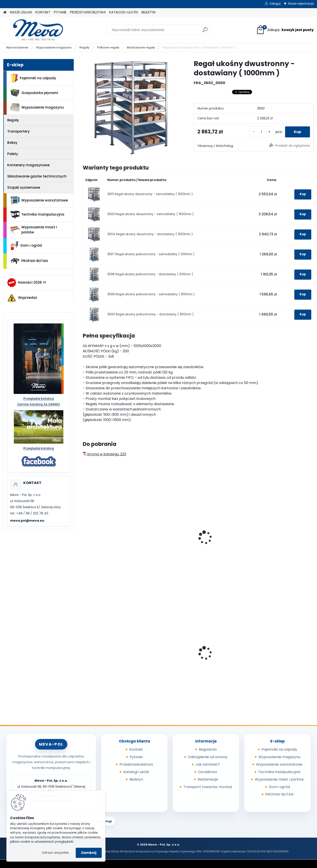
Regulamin (208, 749)
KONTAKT (43, 12)
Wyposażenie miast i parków (34, 230)
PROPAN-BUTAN (29, 261)
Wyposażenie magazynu (54, 47)
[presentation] (85, 533)
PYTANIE (60, 12)
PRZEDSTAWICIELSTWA (88, 12)
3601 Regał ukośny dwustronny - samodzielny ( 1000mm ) (150, 194)
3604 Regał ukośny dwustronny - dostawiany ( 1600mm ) (150, 234)
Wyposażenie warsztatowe (39, 200)
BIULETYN (148, 12)
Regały (84, 47)
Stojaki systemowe (24, 187)
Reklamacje (208, 779)
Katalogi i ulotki (136, 772)
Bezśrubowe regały (141, 47)
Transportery (18, 131)
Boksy (12, 143)
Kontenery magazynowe (28, 165)
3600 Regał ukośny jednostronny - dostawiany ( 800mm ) (150, 314)
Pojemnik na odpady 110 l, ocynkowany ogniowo (283, 655)
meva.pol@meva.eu (27, 521)
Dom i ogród (26, 246)
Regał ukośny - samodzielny (110, 540)
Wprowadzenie (17, 47)
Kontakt (136, 749)
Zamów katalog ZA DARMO (39, 404)
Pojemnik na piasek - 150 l (225, 658)
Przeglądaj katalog (39, 399)
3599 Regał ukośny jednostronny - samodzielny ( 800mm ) (151, 294)
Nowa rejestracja (301, 4)
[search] (205, 31)
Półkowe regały (108, 47)
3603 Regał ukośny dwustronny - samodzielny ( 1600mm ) (150, 214)
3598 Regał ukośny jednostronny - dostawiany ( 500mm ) (150, 274)
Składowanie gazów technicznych (37, 176)
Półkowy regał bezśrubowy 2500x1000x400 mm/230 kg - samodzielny (168, 544)
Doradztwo (208, 772)
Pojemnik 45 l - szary (104, 654)
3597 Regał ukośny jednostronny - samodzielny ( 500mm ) (151, 254)
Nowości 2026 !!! (27, 283)
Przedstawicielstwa (136, 764)
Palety (13, 154)
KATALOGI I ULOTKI (124, 12)
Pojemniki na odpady (33, 78)
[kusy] (262, 132)
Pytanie (136, 757)
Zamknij (89, 853)
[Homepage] (5, 12)
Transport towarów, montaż (208, 787)
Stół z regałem (274, 540)
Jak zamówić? (208, 764)
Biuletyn (136, 779)
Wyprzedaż (22, 298)
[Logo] (34, 30)
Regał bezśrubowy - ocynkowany (220, 542)
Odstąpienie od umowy (208, 757)
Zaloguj (275, 4)
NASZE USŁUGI (21, 12)
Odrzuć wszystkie (55, 853)
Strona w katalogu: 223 (104, 454)
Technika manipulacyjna (37, 215)
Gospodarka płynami (34, 93)
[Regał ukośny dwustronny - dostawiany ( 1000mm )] (131, 107)
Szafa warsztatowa (162, 647)
